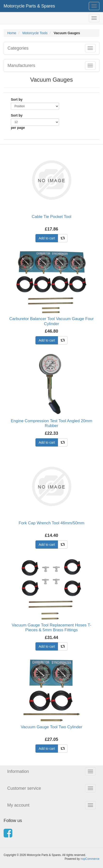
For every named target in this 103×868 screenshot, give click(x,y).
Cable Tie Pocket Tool (51, 217)
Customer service (24, 788)
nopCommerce (90, 859)
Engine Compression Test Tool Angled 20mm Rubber (52, 423)
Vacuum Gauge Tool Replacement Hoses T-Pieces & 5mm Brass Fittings (52, 628)
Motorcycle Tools (35, 33)
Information (18, 771)
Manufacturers (21, 66)
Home (12, 33)
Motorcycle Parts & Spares (29, 6)
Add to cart (47, 238)
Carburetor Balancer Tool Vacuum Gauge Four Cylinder (52, 321)
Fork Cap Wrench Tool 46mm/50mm (51, 523)
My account (18, 805)
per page (18, 128)
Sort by (17, 99)
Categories (18, 48)
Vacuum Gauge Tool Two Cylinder (51, 727)
